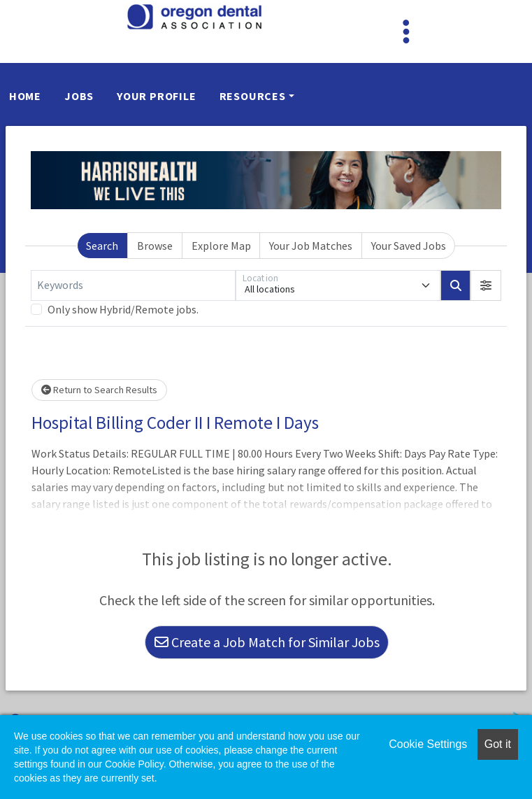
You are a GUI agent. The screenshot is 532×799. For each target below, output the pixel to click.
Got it (498, 744)
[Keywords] (133, 285)
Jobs (79, 96)
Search (102, 246)
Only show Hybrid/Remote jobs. (123, 309)
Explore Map (221, 246)
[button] (486, 285)
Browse (155, 246)
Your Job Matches (311, 246)
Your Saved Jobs (409, 246)
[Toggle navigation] (406, 31)
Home (25, 96)
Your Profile (157, 96)
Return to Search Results (99, 390)
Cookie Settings (428, 744)
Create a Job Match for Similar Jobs (267, 642)
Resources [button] (253, 96)
